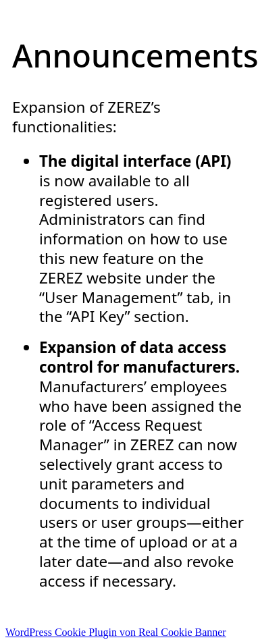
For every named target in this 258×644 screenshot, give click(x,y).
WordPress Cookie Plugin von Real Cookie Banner (116, 632)
